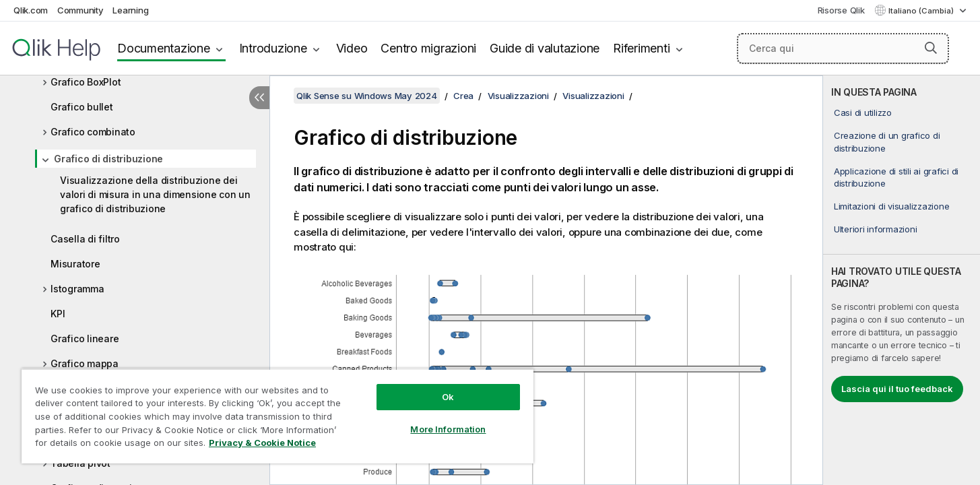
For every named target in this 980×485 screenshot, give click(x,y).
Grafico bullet (82, 107)
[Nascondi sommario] (259, 98)
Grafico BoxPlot (86, 82)
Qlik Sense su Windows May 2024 (367, 96)
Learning (130, 10)
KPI (58, 314)
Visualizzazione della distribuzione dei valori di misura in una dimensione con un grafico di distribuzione (155, 194)
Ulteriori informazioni (876, 229)
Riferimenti (641, 48)
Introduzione (273, 48)
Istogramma (77, 289)
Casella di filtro (85, 239)
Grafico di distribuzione (108, 159)
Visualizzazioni (518, 96)
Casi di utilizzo (863, 112)
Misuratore (75, 264)
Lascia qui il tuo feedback (897, 389)
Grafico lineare (85, 338)
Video (352, 48)
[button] (931, 48)
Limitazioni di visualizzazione (892, 206)
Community (80, 10)
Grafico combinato (93, 132)
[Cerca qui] (843, 48)
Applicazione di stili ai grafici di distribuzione (896, 177)
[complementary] (902, 280)
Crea (463, 96)
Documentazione (164, 48)
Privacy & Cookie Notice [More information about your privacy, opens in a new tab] (262, 443)
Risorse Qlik (841, 10)
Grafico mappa (85, 363)
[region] (277, 416)
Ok (448, 397)
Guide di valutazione (545, 48)
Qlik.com (31, 10)
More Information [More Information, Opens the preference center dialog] (448, 429)
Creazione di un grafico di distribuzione (887, 141)
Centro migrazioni (428, 48)
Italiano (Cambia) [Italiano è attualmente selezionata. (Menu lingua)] (922, 11)
